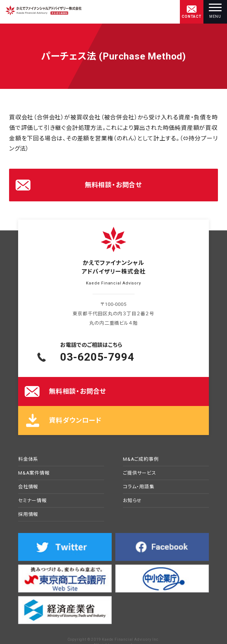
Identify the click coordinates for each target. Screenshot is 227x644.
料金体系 (28, 459)
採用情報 (28, 514)
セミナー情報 (32, 501)
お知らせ (132, 501)
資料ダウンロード (75, 420)
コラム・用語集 (139, 487)
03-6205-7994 (97, 357)
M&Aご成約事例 (141, 459)
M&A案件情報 (34, 473)
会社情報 (28, 487)
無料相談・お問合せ (113, 185)
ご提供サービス (140, 473)
